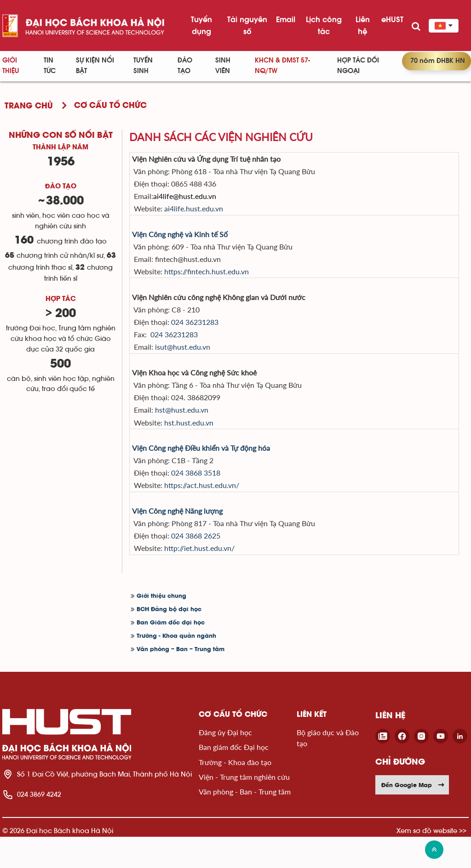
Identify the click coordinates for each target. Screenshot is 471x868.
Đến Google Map (413, 816)
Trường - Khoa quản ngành (176, 667)
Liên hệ (363, 25)
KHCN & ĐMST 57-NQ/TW (282, 66)
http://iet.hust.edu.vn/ (213, 578)
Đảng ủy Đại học (225, 763)
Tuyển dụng (201, 25)
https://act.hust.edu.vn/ (215, 511)
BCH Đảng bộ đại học (169, 641)
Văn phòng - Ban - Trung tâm (245, 823)
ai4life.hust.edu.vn (207, 213)
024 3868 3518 (209, 497)
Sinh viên (223, 66)
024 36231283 (208, 334)
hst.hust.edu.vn (202, 443)
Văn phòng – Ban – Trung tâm (181, 681)
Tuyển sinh (143, 66)
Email (286, 19)
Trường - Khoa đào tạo (235, 793)
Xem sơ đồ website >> (431, 862)
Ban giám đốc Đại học (234, 779)
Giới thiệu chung (161, 627)
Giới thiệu (11, 66)
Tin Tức (50, 66)
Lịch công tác (324, 25)
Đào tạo (185, 66)
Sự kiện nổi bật (95, 66)
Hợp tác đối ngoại (358, 66)
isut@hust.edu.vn (196, 362)
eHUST (392, 19)
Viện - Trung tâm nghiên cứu (244, 808)
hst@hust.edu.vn (195, 429)
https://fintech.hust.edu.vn (220, 281)
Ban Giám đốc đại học (171, 654)
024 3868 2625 (209, 564)
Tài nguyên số (247, 25)
